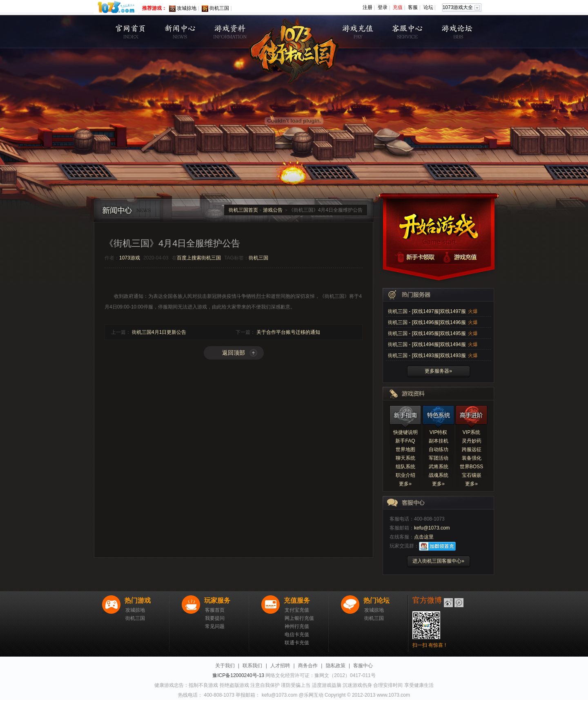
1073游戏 (130, 258)
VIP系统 (471, 432)
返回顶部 (234, 353)
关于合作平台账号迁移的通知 (288, 332)
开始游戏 (439, 224)
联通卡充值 (297, 643)
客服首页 (215, 610)
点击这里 (424, 537)
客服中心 (408, 32)
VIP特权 (438, 432)
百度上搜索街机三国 (199, 258)
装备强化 (472, 458)
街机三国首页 (243, 210)
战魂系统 (439, 475)
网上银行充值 (299, 618)
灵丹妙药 (472, 441)
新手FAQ (405, 441)
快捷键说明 (405, 432)
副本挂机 (439, 441)
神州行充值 (297, 626)
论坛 (428, 7)
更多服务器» (438, 371)
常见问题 (215, 626)
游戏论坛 (458, 32)
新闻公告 (180, 32)
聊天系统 (405, 458)
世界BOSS (471, 467)
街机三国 (219, 8)
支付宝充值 (297, 610)
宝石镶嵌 (472, 475)
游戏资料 (230, 32)
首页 (130, 32)
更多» (405, 484)
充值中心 (358, 32)
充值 (398, 7)
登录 (383, 7)
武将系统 (439, 467)
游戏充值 (466, 257)
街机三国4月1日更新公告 (159, 332)
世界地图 (405, 449)
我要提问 (215, 618)
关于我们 (225, 666)
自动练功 (439, 449)
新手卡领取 (411, 257)
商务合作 (308, 666)
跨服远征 (472, 449)
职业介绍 (405, 475)
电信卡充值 (297, 635)
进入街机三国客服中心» (438, 561)
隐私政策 (336, 666)
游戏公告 (273, 210)
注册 (367, 7)
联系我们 (252, 666)
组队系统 (405, 467)
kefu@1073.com (432, 528)
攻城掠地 (187, 8)
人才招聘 (280, 666)
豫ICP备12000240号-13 (238, 675)
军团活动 (439, 458)
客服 (413, 7)
